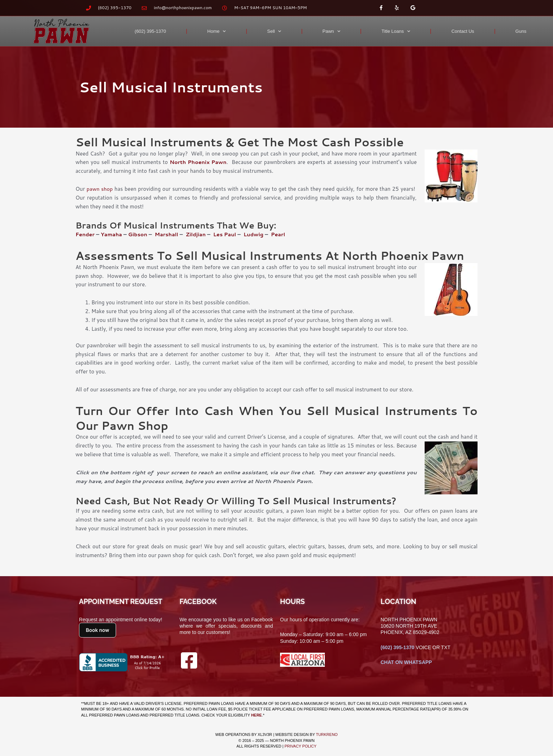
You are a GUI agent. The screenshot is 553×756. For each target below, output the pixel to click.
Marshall (168, 234)
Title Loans (396, 31)
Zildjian (198, 234)
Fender (85, 234)
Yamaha (111, 234)
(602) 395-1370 (150, 31)
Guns (521, 31)
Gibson (139, 234)
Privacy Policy (301, 746)
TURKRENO (327, 734)
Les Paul (227, 234)
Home (217, 31)
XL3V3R (265, 734)
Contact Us (463, 31)
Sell (274, 31)
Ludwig (257, 234)
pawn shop (100, 189)
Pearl (282, 234)
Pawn (331, 31)
